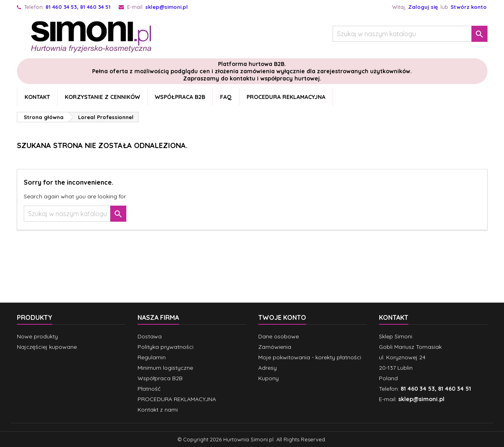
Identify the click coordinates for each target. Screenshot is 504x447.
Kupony (268, 378)
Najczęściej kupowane (47, 347)
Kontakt (37, 97)
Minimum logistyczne (165, 368)
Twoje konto (282, 317)
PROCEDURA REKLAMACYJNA (286, 97)
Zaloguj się (423, 7)
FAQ (226, 97)
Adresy (267, 368)
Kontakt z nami (158, 410)
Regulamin (152, 357)
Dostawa (150, 336)
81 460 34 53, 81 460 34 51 (78, 7)
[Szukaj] (410, 34)
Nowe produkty (37, 336)
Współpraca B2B (180, 97)
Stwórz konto (469, 7)
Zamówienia (275, 347)
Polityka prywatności (166, 347)
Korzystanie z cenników (102, 97)
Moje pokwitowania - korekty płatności (310, 357)
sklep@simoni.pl (167, 7)
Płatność (149, 389)
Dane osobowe (279, 336)
